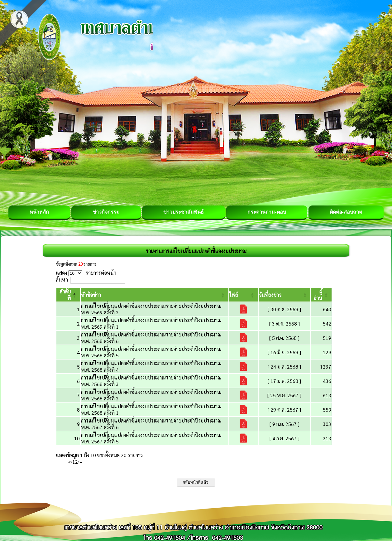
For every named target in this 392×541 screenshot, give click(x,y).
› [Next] (79, 462)
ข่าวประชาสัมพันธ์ (184, 212)
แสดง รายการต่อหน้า (86, 273)
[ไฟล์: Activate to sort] (244, 295)
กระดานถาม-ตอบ (267, 212)
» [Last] (81, 462)
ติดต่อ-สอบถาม (346, 212)
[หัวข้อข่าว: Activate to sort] (155, 295)
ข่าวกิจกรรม (106, 212)
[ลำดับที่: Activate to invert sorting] (68, 295)
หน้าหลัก (39, 212)
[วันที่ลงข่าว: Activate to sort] (285, 295)
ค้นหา (62, 280)
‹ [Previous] (72, 462)
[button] (91, 295)
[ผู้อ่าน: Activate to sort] (321, 295)
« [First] (69, 462)
